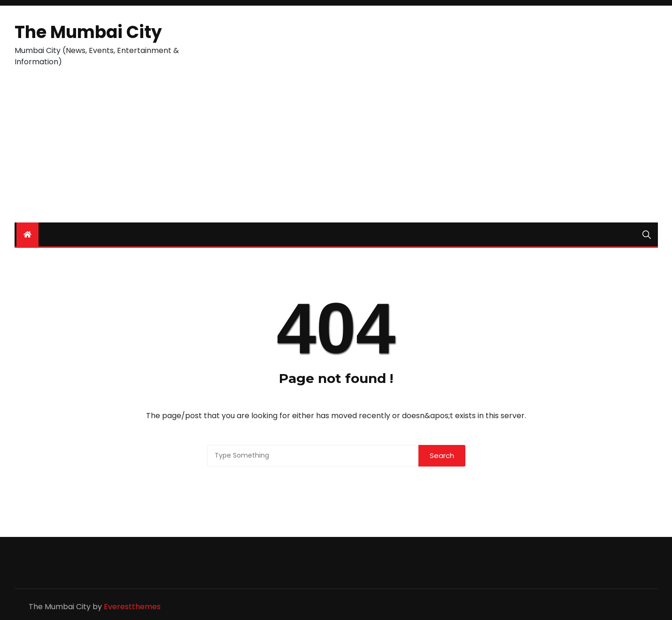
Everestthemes (132, 607)
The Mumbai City (88, 32)
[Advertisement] (336, 152)
